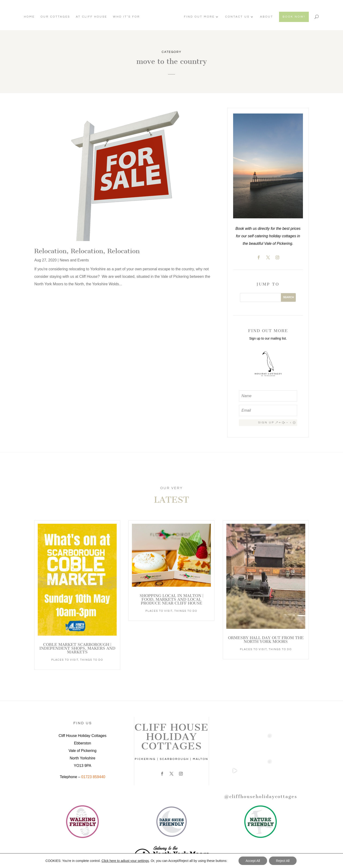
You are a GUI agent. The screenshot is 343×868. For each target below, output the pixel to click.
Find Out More (198, 17)
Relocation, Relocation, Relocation (87, 251)
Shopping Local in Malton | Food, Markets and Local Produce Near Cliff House (171, 599)
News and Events (74, 260)
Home (30, 17)
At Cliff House (93, 17)
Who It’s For (128, 17)
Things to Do (92, 660)
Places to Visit (65, 660)
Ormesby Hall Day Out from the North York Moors (266, 640)
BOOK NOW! (293, 17)
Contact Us (236, 17)
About (265, 17)
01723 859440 (93, 777)
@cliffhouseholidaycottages (261, 797)
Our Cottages (56, 17)
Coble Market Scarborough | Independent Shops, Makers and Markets (77, 648)
